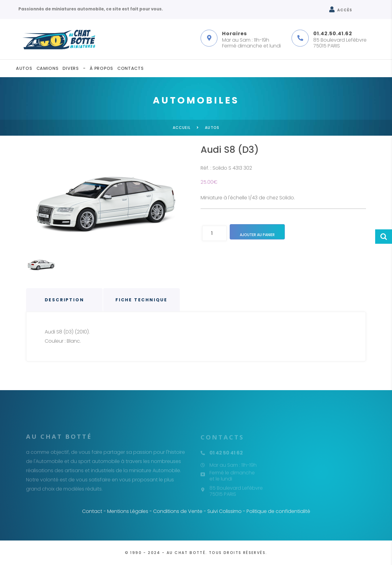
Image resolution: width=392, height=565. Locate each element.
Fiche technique (141, 300)
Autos (24, 68)
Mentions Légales (128, 511)
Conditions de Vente (178, 511)
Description (64, 300)
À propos (101, 68)
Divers (70, 68)
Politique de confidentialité (278, 511)
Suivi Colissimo (224, 511)
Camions (47, 68)
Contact (92, 511)
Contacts (130, 68)
